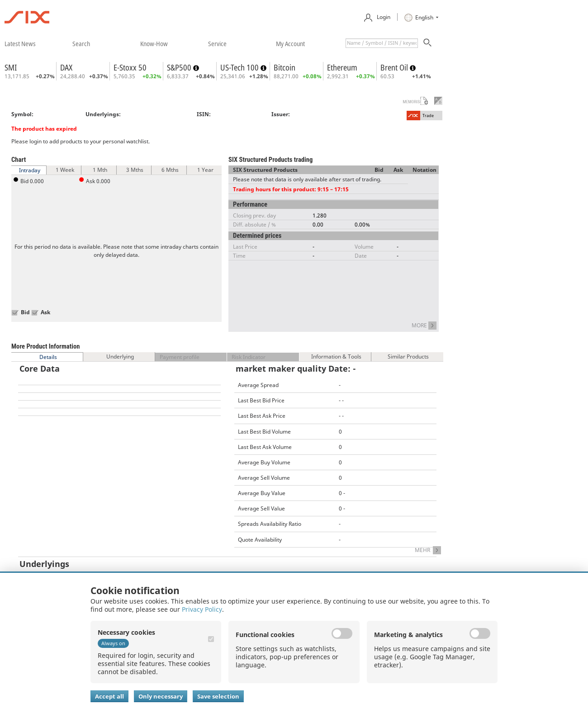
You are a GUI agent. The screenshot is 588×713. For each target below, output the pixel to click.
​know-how (154, 43)
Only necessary (161, 696)
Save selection (218, 696)
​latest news (20, 43)
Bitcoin (285, 67)
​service (217, 43)
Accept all (109, 696)
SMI (11, 67)
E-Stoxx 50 (130, 67)
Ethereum (342, 67)
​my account (290, 43)
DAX (66, 67)
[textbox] (382, 43)
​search (81, 43)
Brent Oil (395, 67)
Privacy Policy (202, 609)
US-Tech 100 (240, 67)
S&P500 (180, 67)
